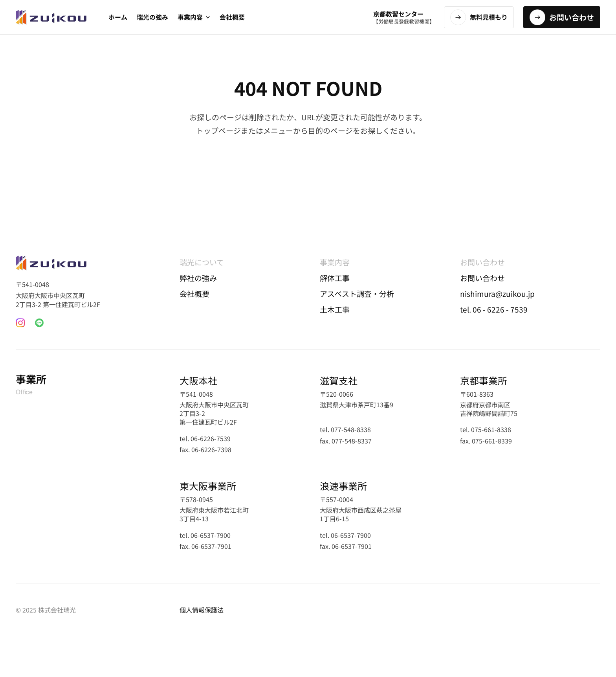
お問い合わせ (482, 278)
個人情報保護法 (202, 610)
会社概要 (232, 17)
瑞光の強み (152, 17)
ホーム (118, 17)
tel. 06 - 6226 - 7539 (494, 309)
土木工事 (335, 309)
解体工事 (335, 278)
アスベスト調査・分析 (357, 293)
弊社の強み (198, 278)
